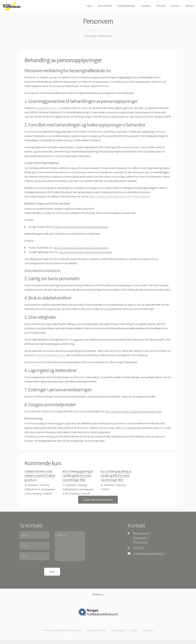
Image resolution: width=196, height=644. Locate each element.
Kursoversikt (105, 6)
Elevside (161, 6)
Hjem (90, 6)
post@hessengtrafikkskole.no (50, 355)
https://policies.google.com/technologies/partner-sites (133, 411)
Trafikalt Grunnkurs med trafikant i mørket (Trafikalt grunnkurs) (40, 475)
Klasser (189, 6)
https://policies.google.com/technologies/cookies (81, 227)
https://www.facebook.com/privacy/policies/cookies (81, 248)
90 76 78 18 (139, 548)
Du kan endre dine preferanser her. (43, 270)
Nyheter (175, 6)
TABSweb (91, 630)
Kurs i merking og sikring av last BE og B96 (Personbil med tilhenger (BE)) (78, 475)
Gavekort (146, 6)
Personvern (148, 630)
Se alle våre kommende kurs (98, 500)
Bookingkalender (126, 6)
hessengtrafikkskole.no (47, 108)
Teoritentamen (118, 630)
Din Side (134, 630)
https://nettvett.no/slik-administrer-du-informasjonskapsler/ (120, 196)
